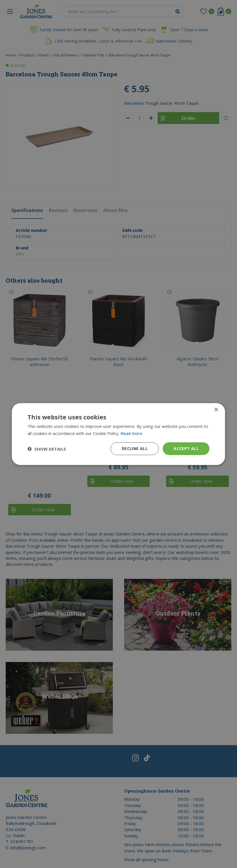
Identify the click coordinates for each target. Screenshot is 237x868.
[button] (47, 449)
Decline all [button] (135, 448)
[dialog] (118, 434)
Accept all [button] (186, 448)
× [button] (216, 410)
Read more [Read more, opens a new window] (131, 433)
